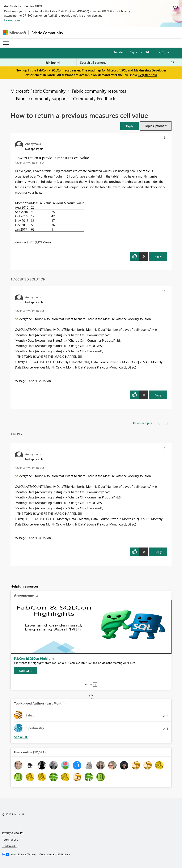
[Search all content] (127, 62)
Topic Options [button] (154, 126)
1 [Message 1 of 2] (27, 242)
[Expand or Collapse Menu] (6, 43)
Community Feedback (94, 98)
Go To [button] (162, 52)
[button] (130, 126)
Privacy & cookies (13, 833)
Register (119, 52)
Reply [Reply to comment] (158, 395)
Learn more (12, 20)
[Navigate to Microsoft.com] (15, 33)
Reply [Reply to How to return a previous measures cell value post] (158, 256)
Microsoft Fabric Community (38, 91)
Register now (148, 75)
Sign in (134, 52)
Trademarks (9, 846)
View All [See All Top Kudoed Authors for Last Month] (21, 737)
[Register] (26, 671)
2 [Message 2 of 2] (27, 381)
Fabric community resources (99, 91)
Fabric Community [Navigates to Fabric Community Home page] (47, 33)
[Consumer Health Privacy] (55, 854)
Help (148, 52)
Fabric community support (41, 98)
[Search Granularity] (59, 62)
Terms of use (10, 839)
